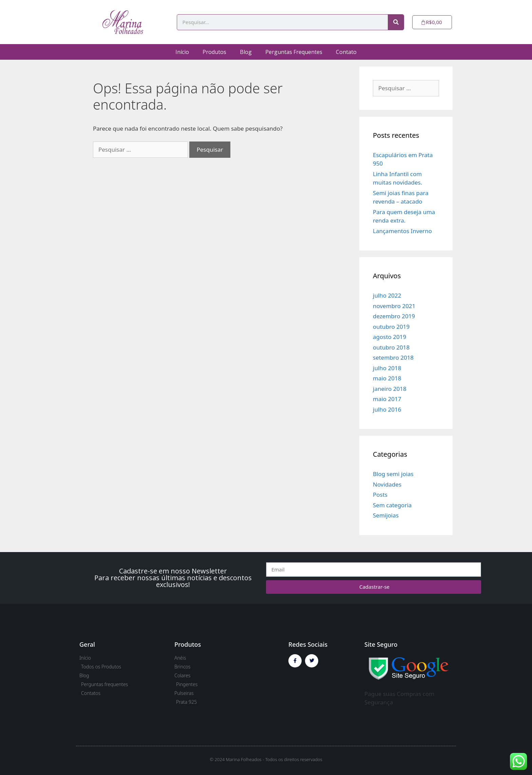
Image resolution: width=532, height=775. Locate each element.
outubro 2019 (391, 327)
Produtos (214, 52)
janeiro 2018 (390, 389)
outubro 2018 (391, 347)
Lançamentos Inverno (402, 231)
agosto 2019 (389, 337)
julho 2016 (387, 409)
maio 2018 (387, 378)
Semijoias (386, 515)
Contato (346, 52)
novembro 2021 (394, 306)
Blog (246, 52)
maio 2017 (387, 399)
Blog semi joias (393, 474)
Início (182, 52)
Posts (380, 495)
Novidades (387, 484)
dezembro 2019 (394, 316)
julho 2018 (387, 368)
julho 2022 (387, 295)
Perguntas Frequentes (294, 52)
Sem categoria (392, 505)
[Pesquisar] (396, 22)
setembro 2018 (393, 357)
